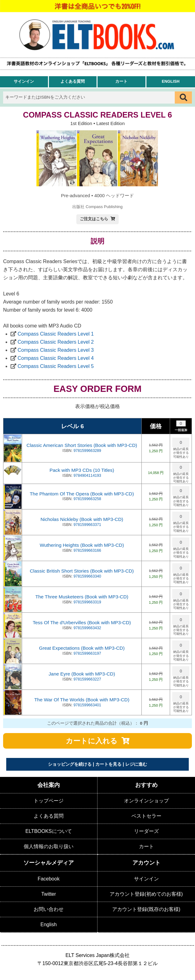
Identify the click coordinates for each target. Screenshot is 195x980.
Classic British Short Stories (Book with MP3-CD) (82, 571)
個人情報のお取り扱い (49, 846)
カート (121, 81)
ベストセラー (146, 816)
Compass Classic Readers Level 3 (56, 350)
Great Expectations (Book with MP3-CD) (82, 648)
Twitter (48, 894)
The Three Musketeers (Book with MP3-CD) (82, 597)
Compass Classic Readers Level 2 (56, 342)
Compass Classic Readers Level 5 (56, 366)
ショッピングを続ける (70, 764)
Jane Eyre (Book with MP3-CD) (82, 674)
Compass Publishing (104, 207)
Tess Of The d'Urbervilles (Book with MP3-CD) (82, 622)
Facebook (49, 879)
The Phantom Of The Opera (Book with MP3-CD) (82, 494)
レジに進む (136, 764)
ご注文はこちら (94, 219)
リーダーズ (146, 831)
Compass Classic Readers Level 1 (56, 334)
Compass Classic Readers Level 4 (56, 358)
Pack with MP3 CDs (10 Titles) (82, 470)
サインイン (24, 81)
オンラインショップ (146, 801)
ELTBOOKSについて (48, 831)
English (171, 81)
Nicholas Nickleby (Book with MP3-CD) (82, 519)
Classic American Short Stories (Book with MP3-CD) (82, 445)
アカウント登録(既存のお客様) (146, 909)
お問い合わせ (49, 909)
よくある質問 (73, 81)
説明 (97, 241)
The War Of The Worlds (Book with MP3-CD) (82, 700)
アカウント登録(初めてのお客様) (146, 894)
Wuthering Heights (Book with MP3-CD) (82, 545)
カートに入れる (92, 741)
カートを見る (108, 764)
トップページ (49, 801)
